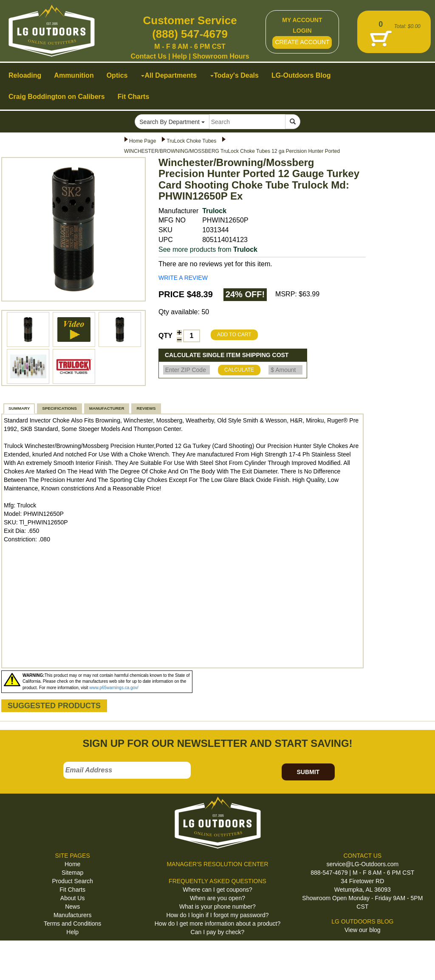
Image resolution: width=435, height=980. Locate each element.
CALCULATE (239, 370)
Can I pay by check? (218, 932)
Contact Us (148, 56)
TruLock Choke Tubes (191, 141)
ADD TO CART (234, 335)
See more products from (208, 249)
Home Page (143, 141)
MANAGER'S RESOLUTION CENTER (217, 864)
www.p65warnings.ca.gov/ (114, 688)
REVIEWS (146, 408)
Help (179, 56)
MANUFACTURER (107, 408)
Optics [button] (117, 75)
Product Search (72, 881)
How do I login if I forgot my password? (217, 915)
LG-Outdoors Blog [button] (301, 75)
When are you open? (217, 898)
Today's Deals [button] (234, 75)
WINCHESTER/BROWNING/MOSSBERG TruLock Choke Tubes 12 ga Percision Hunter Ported (232, 151)
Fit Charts (72, 890)
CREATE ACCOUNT (302, 42)
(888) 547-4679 (190, 34)
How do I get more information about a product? (218, 924)
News (72, 907)
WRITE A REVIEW (183, 278)
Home (72, 864)
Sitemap (72, 873)
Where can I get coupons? (217, 890)
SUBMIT (308, 772)
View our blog (363, 930)
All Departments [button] (169, 75)
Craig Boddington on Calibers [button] (57, 97)
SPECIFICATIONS (59, 408)
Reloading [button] (25, 75)
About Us (73, 898)
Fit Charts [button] (134, 97)
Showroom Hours (221, 56)
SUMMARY (19, 408)
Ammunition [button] (74, 75)
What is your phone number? (217, 907)
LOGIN (302, 31)
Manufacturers (72, 915)
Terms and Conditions (72, 924)
